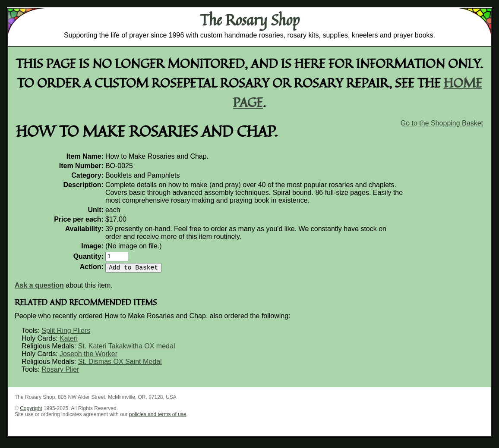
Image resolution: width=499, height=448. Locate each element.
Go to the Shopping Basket (442, 123)
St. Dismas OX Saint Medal (120, 365)
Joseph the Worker (88, 357)
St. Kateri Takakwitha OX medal (127, 349)
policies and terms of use (158, 418)
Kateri (69, 342)
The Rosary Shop (250, 20)
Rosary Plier (60, 373)
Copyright (31, 412)
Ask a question (39, 289)
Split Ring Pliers (66, 334)
